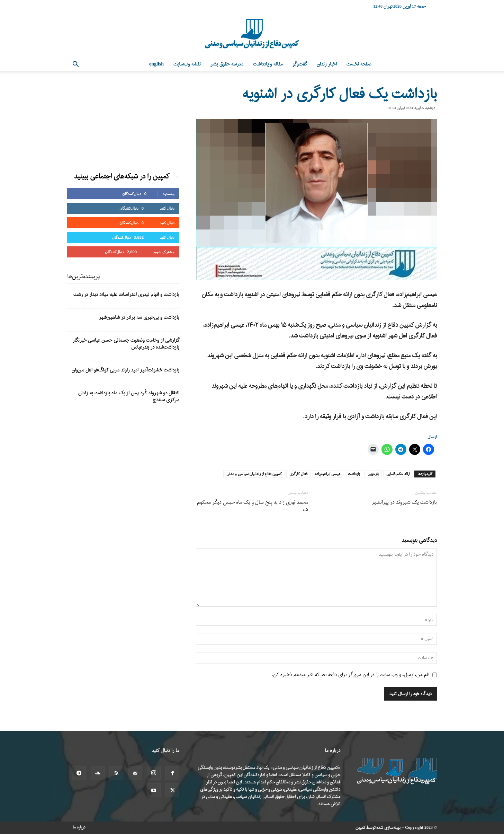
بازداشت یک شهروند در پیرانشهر (404, 503)
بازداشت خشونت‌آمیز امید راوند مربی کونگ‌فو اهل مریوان (125, 370)
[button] (75, 65)
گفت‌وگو (300, 64)
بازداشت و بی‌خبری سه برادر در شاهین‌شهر (139, 318)
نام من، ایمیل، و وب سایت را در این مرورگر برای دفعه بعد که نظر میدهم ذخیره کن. (351, 675)
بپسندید (169, 194)
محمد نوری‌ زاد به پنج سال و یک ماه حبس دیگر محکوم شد (253, 506)
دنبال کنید (167, 208)
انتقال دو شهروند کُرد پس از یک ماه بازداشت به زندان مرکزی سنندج (129, 397)
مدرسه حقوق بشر (227, 64)
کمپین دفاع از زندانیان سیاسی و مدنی (254, 474)
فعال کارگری (298, 474)
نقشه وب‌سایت (187, 64)
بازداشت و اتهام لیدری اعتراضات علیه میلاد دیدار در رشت (126, 295)
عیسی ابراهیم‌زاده (328, 474)
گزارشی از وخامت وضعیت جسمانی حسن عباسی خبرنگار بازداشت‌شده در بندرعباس (126, 344)
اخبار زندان (327, 64)
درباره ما (79, 827)
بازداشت (354, 474)
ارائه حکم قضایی (398, 474)
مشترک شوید (164, 252)
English (156, 64)
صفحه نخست (359, 64)
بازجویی (373, 474)
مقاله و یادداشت (268, 64)
